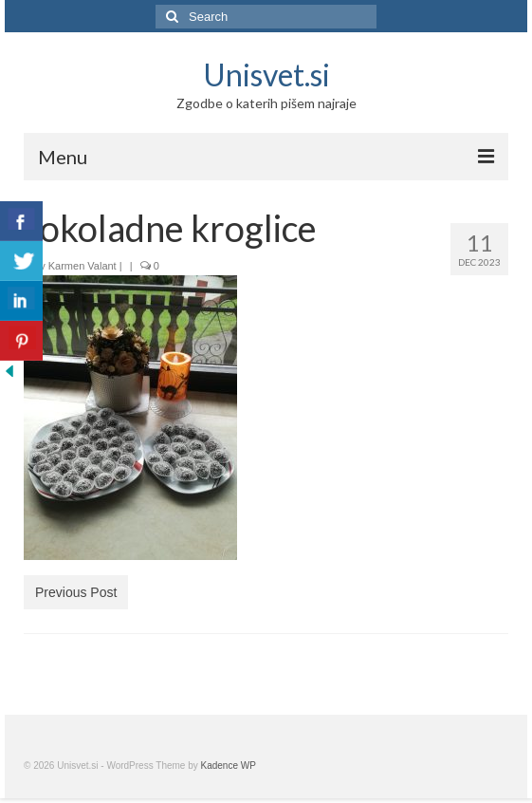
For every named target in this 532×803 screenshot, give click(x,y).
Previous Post (76, 592)
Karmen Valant (83, 266)
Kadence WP (229, 766)
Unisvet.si (266, 75)
